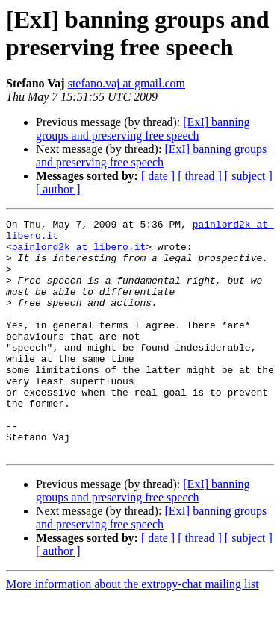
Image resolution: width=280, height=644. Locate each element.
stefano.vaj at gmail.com (127, 83)
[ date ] (158, 176)
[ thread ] (200, 176)
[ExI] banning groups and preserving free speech (143, 129)
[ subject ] (249, 176)
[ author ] (58, 189)
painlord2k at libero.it (79, 253)
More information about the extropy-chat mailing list (133, 631)
